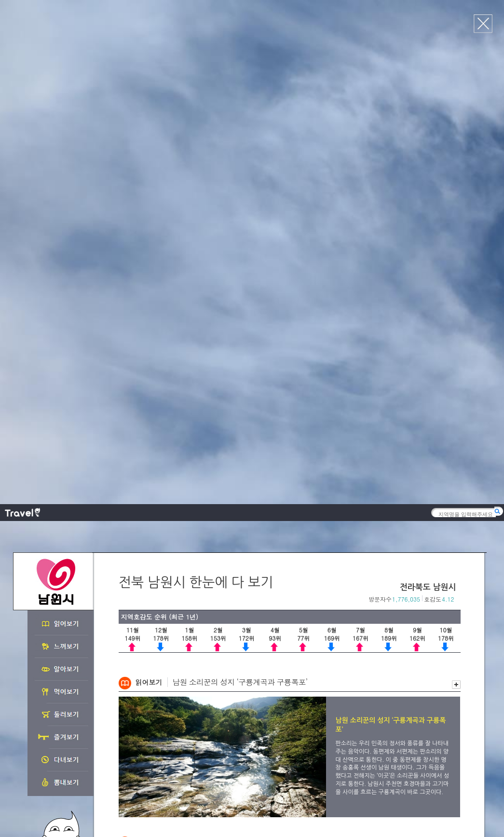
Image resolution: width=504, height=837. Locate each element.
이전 (446, 348)
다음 (456, 348)
